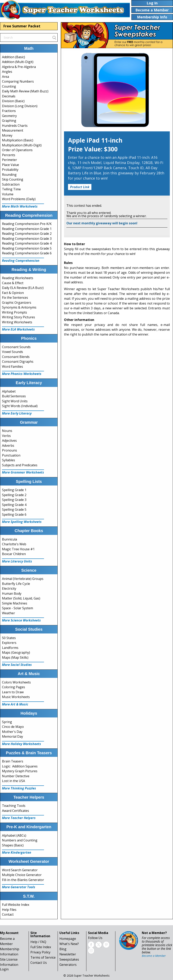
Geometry (9, 116)
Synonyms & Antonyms (19, 307)
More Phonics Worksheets (22, 374)
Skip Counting (13, 179)
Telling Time (11, 189)
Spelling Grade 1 (14, 490)
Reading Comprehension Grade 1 (27, 229)
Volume (8, 194)
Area (5, 77)
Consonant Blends (16, 357)
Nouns (7, 431)
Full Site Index (41, 947)
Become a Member (154, 956)
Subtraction (11, 184)
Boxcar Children (14, 554)
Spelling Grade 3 (14, 500)
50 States (9, 638)
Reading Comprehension (21, 261)
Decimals (9, 96)
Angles (7, 72)
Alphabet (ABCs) (14, 835)
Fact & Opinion (13, 293)
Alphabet (9, 391)
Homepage (68, 939)
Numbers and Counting (20, 840)
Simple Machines (15, 603)
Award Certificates (15, 811)
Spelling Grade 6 (14, 514)
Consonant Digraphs (18, 362)
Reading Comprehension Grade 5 (27, 248)
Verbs (6, 436)
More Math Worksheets (20, 206)
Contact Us (39, 963)
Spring (7, 722)
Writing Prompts (14, 312)
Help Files (9, 910)
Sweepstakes (69, 959)
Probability (10, 170)
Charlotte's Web (14, 544)
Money (7, 135)
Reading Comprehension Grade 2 (27, 234)
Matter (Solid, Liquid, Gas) (21, 598)
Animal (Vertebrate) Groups (23, 579)
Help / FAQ (38, 942)
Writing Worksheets (17, 322)
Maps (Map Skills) (15, 657)
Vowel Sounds (12, 352)
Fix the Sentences (15, 298)
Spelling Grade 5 (14, 509)
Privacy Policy (40, 952)
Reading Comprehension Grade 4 (27, 243)
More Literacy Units (17, 561)
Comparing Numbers (18, 81)
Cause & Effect (13, 283)
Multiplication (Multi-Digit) (22, 145)
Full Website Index (16, 905)
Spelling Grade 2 (14, 495)
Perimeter (9, 160)
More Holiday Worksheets (21, 744)
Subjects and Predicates (20, 465)
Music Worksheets (16, 697)
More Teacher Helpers (19, 818)
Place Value (10, 165)
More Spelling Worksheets (22, 522)
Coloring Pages (13, 687)
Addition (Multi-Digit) (18, 62)
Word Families (12, 367)
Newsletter (68, 954)
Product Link (80, 187)
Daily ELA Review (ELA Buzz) (23, 288)
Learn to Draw (13, 692)
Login (4, 969)
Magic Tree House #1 (18, 549)
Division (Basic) (13, 101)
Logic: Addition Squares (20, 766)
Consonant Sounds (16, 347)
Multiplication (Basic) (18, 140)
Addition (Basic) (13, 57)
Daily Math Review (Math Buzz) (25, 91)
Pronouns (9, 450)
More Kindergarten (17, 852)
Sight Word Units (15, 401)
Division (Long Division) (20, 106)
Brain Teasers (13, 761)
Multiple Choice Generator (22, 875)
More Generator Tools (19, 887)
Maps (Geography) (16, 652)
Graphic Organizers (17, 303)
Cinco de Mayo (13, 727)
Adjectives (9, 441)
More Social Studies (17, 665)
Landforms (10, 648)
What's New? (69, 944)
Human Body (12, 593)
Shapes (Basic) (13, 845)
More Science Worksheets (21, 620)
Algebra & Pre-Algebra (19, 67)
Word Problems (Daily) (19, 199)
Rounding (9, 175)
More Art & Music (15, 704)
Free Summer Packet (22, 26)
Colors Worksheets (16, 682)
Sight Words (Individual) (20, 406)
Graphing (9, 121)
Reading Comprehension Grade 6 (27, 253)
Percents (9, 155)
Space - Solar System (17, 608)
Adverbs (8, 446)
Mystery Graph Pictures (20, 771)
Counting (9, 86)
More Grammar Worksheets (23, 472)
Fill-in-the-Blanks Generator (23, 880)
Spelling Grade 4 (14, 505)
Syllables (8, 460)
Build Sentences (14, 396)
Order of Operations (17, 150)
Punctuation (11, 455)
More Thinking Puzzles (19, 788)
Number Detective (16, 776)
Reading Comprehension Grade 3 (27, 239)
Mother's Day (12, 732)
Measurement (13, 130)
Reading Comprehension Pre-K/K (27, 224)
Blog (63, 949)
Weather (8, 613)
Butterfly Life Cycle (16, 584)
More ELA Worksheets (18, 329)
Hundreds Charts (15, 126)
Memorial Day (12, 736)
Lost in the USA (13, 781)
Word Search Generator (20, 870)
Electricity (9, 588)
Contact (8, 914)
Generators (68, 965)
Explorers (9, 643)
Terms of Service (43, 957)
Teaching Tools (14, 806)
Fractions (9, 111)
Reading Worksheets (18, 278)
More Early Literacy (17, 413)
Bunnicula (9, 539)
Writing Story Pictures (18, 317)
